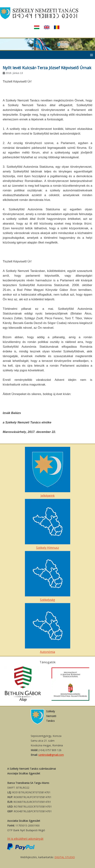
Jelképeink (48, 472)
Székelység (48, 576)
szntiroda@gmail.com (51, 755)
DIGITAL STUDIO (65, 857)
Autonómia (48, 628)
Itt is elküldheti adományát (25, 839)
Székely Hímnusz (48, 524)
